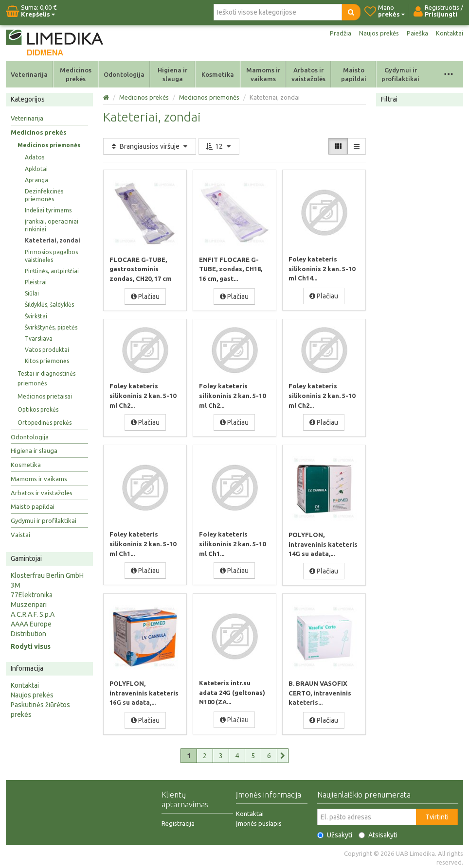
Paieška (416, 33)
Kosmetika (218, 74)
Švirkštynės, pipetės (51, 327)
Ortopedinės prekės (45, 423)
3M (16, 585)
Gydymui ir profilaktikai (400, 74)
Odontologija (124, 74)
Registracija (178, 821)
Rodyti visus (31, 646)
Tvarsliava (39, 339)
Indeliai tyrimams (48, 210)
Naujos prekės (376, 33)
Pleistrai (36, 282)
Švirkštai (36, 316)
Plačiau (145, 296)
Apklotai (36, 169)
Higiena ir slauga (172, 74)
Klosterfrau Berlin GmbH (47, 575)
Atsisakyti (378, 833)
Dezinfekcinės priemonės (44, 195)
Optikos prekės (38, 409)
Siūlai (32, 293)
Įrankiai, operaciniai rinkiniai (52, 225)
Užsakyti (335, 833)
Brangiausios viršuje (150, 146)
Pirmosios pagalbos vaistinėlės (51, 256)
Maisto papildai (354, 74)
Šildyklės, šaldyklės (49, 304)
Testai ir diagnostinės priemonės (46, 378)
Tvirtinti (437, 815)
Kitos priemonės (47, 361)
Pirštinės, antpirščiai (52, 271)
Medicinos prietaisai (45, 396)
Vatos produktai (47, 350)
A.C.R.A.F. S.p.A (33, 614)
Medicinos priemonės (49, 145)
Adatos (35, 157)
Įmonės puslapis (259, 821)
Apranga (36, 180)
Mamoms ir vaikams (263, 74)
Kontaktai (449, 33)
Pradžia (335, 33)
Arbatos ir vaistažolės (308, 74)
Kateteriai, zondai (53, 240)
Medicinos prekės (76, 74)
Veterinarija (29, 74)
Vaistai (20, 535)
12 (219, 146)
